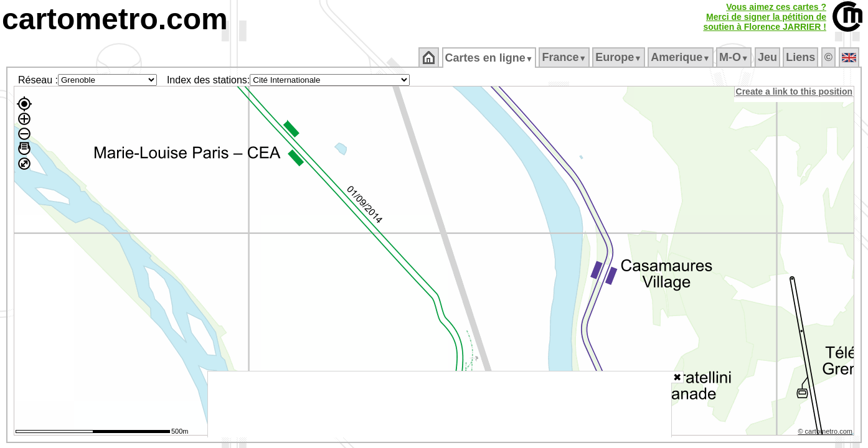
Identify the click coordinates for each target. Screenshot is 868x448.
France (565, 57)
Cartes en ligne (490, 58)
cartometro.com (115, 19)
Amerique (682, 57)
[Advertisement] (440, 404)
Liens (802, 57)
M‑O (735, 57)
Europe (620, 57)
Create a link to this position (795, 91)
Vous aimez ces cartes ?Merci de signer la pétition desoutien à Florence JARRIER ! (765, 17)
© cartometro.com (826, 433)
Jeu (768, 57)
